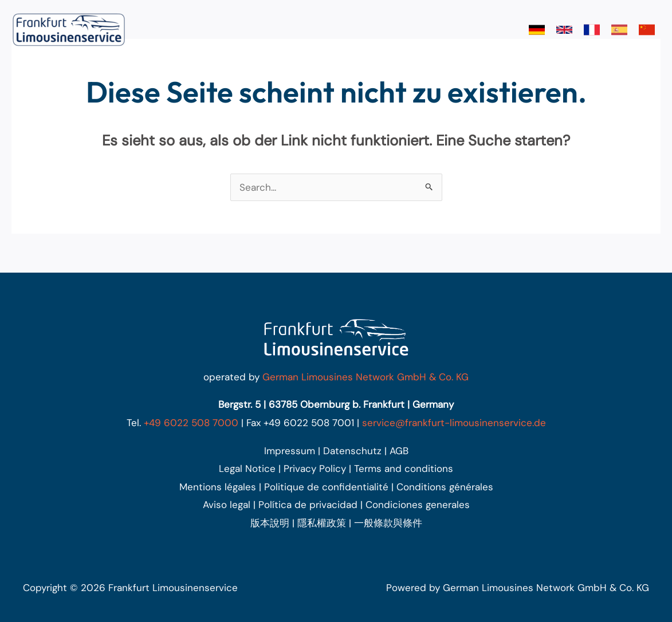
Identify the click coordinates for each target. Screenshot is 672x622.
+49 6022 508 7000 (191, 423)
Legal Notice (247, 469)
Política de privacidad (308, 505)
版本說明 (270, 523)
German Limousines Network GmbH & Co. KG (366, 377)
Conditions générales (445, 487)
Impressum (290, 451)
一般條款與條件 (388, 523)
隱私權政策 (322, 523)
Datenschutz (352, 451)
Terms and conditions (404, 469)
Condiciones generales (418, 505)
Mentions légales (218, 487)
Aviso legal (227, 505)
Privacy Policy (315, 469)
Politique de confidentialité (326, 487)
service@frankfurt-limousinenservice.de (454, 423)
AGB (399, 451)
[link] (537, 30)
